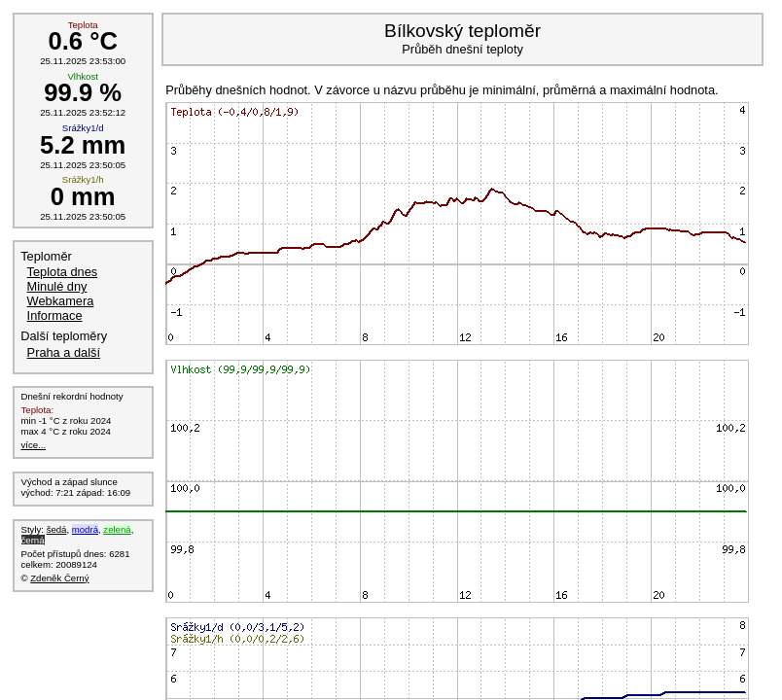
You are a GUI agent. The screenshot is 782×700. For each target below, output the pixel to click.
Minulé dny (57, 286)
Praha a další (64, 352)
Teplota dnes (63, 272)
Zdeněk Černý (59, 578)
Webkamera (61, 301)
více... (34, 445)
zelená (117, 529)
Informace (55, 315)
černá (33, 540)
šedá (57, 529)
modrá (85, 529)
